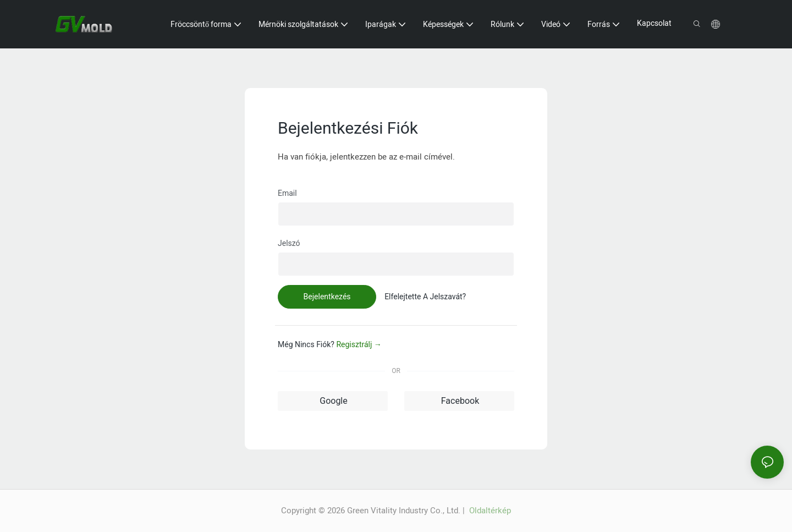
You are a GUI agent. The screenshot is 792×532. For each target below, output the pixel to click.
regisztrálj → (359, 344)
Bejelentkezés (327, 297)
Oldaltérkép (489, 511)
